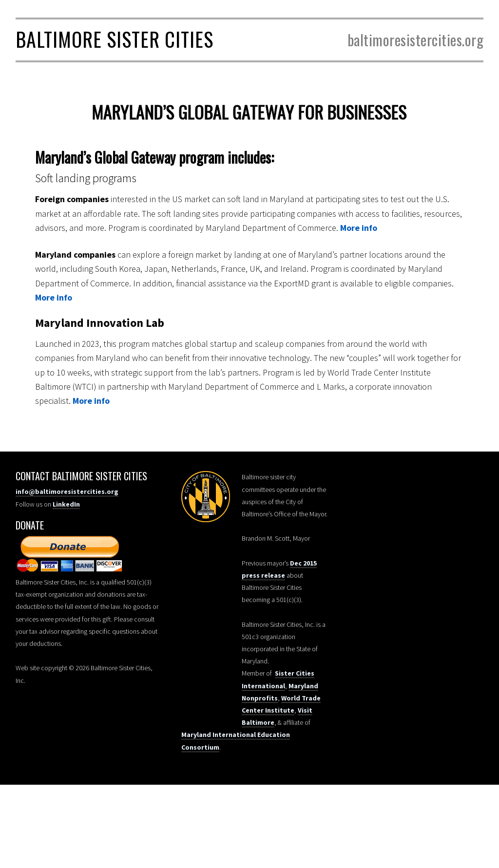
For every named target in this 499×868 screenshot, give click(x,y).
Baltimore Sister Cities (115, 39)
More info (359, 228)
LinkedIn (66, 504)
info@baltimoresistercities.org (67, 491)
